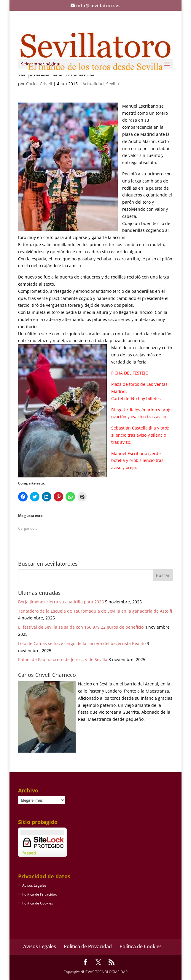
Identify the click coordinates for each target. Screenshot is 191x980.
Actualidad (93, 84)
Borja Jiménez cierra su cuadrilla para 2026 (61, 602)
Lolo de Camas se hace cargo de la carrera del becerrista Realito (82, 643)
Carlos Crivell (39, 84)
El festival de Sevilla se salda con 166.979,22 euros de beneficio (81, 627)
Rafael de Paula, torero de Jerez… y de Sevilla (63, 659)
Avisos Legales (34, 885)
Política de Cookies (38, 903)
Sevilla (113, 84)
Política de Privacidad (40, 894)
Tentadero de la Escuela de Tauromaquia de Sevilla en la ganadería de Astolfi (95, 611)
